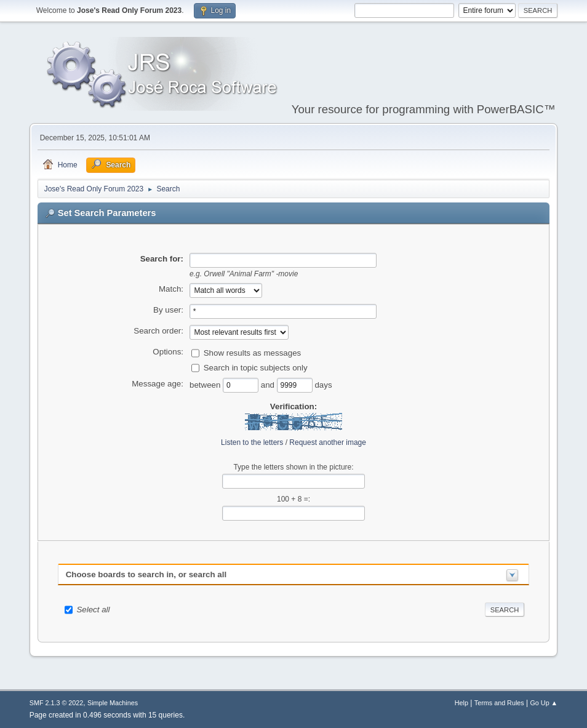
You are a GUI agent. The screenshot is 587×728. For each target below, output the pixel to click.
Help (461, 703)
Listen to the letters (252, 442)
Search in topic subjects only (256, 367)
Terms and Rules (499, 703)
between (206, 384)
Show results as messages (253, 352)
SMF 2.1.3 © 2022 (57, 703)
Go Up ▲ (544, 703)
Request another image (328, 442)
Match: (171, 289)
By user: (168, 310)
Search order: (158, 331)
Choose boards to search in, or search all (146, 574)
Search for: (162, 259)
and (269, 384)
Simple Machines (113, 703)
